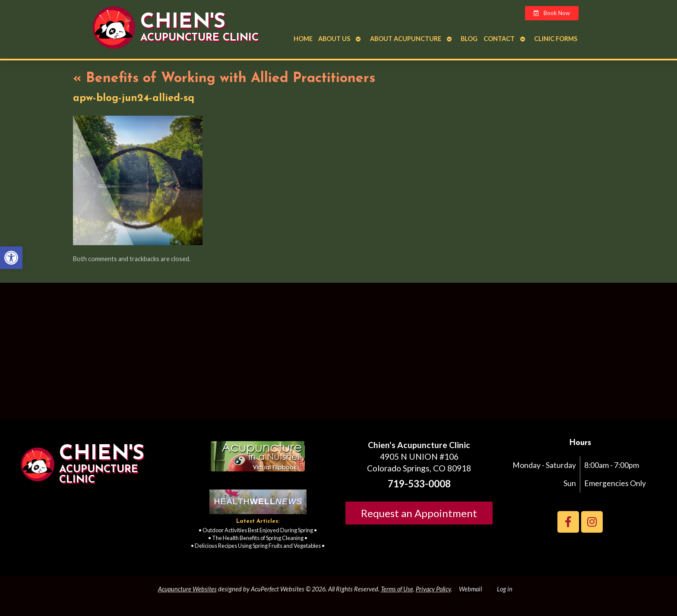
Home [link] (303, 39)
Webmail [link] (470, 589)
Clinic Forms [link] (556, 39)
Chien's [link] (183, 22)
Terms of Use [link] (397, 589)
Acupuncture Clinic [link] (199, 38)
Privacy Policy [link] (433, 589)
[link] (11, 258)
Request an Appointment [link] (419, 513)
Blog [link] (469, 39)
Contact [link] (499, 39)
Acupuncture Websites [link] (187, 589)
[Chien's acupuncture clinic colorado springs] (338, 354)
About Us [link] (334, 39)
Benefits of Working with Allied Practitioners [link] (224, 79)
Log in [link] (505, 589)
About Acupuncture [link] (406, 39)
